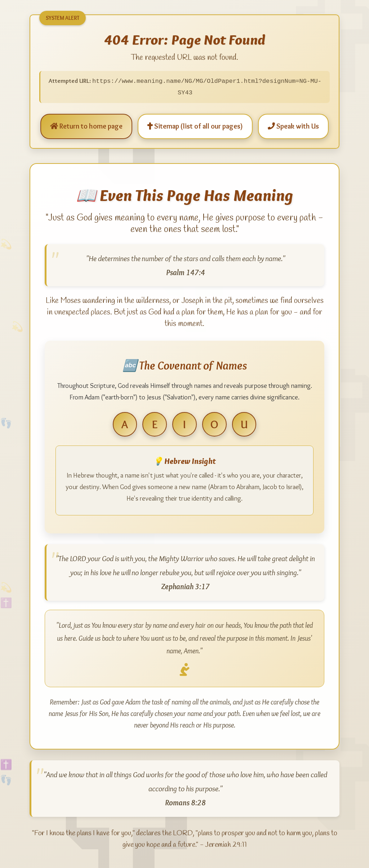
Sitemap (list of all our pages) (195, 126)
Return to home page (86, 126)
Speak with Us (293, 126)
